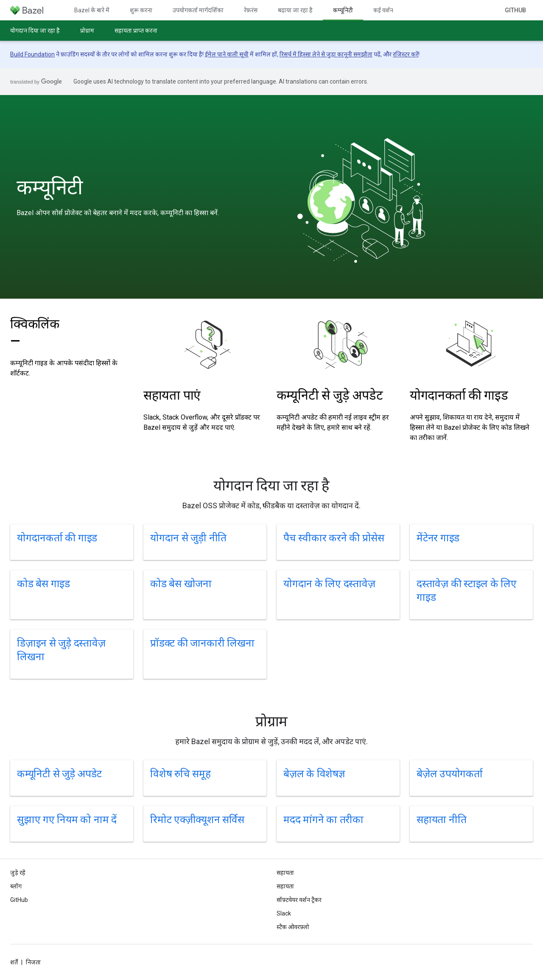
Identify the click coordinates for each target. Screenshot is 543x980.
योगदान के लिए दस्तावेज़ (329, 584)
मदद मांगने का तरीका (323, 820)
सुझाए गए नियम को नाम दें (67, 820)
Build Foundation (32, 54)
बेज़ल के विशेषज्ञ (314, 774)
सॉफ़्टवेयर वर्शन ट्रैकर (299, 900)
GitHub (515, 10)
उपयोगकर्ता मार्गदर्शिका (198, 10)
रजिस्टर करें (406, 54)
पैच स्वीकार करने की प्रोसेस (334, 538)
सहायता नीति (441, 820)
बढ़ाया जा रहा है (295, 10)
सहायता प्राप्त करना (136, 31)
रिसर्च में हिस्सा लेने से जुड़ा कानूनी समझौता (326, 54)
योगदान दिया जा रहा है (35, 31)
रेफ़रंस (251, 10)
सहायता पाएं (172, 395)
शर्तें (14, 962)
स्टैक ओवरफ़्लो (293, 927)
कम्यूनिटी (50, 188)
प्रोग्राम (87, 31)
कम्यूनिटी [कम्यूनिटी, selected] (343, 10)
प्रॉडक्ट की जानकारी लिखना (202, 643)
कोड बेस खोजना (181, 584)
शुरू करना (141, 10)
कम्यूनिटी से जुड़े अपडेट (330, 395)
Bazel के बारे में (92, 10)
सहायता (285, 886)
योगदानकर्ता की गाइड (459, 395)
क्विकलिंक (35, 332)
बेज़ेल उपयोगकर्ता (450, 774)
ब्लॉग (16, 886)
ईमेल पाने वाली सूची (227, 54)
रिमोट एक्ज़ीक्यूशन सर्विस (197, 820)
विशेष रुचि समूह (181, 774)
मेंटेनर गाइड (438, 538)
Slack (284, 913)
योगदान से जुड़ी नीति (188, 538)
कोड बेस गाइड (43, 584)
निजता (33, 962)
